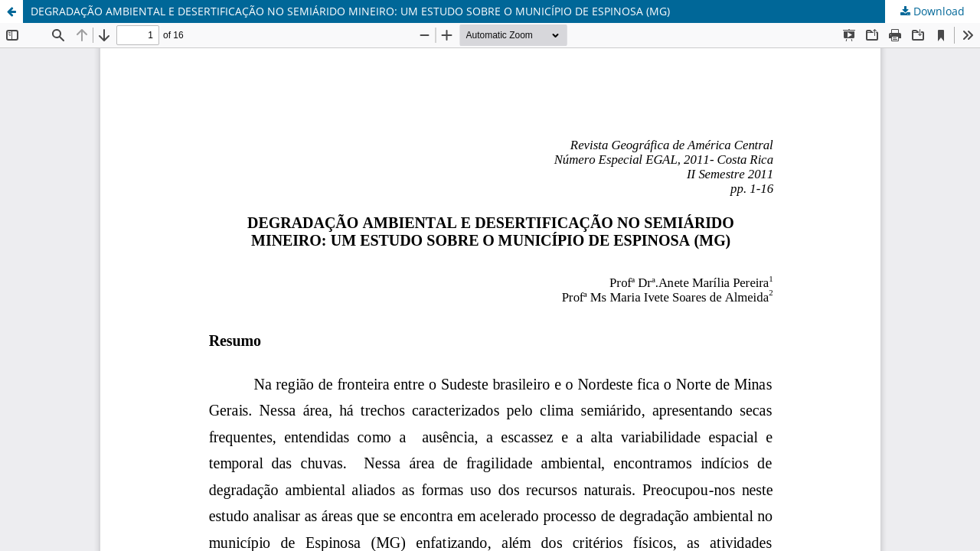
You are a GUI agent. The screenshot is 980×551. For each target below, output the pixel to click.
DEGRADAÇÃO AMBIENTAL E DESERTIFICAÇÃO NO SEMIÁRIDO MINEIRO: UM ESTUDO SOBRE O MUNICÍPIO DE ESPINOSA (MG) (350, 11)
